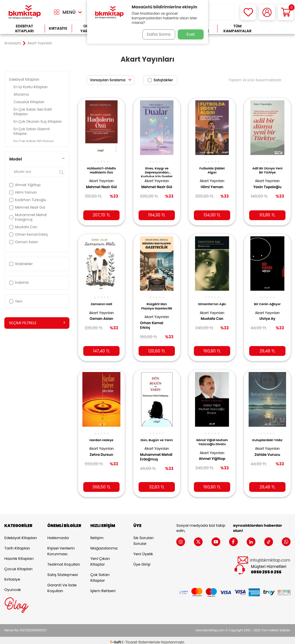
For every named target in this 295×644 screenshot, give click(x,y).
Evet (191, 34)
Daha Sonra (157, 34)
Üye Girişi (142, 561)
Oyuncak (13, 586)
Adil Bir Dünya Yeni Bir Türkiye (267, 167)
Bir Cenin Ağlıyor (267, 300)
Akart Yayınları (101, 178)
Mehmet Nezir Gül (99, 186)
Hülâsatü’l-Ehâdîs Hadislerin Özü (101, 167)
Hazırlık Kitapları (19, 555)
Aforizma (22, 94)
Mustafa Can (212, 314)
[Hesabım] (267, 12)
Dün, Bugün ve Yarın (157, 437)
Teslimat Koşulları (64, 561)
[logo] (25, 12)
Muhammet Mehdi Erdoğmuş (152, 458)
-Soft (116, 638)
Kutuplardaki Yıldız (267, 437)
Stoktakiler (21, 264)
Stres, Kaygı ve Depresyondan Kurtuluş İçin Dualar (157, 168)
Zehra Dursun (101, 449)
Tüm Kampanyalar (237, 29)
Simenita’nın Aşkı (212, 300)
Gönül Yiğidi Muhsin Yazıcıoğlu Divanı (212, 438)
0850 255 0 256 (266, 569)
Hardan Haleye (101, 435)
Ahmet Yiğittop (212, 453)
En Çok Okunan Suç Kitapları (38, 121)
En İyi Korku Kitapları (31, 87)
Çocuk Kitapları (18, 565)
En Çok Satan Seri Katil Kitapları (33, 112)
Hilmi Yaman (212, 184)
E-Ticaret (130, 638)
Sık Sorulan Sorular (143, 537)
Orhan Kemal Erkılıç (154, 321)
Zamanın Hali (102, 300)
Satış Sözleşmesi (63, 571)
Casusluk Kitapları (29, 102)
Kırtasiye (58, 28)
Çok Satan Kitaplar (100, 574)
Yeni (16, 301)
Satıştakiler (160, 80)
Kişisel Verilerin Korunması (61, 547)
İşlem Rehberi (103, 587)
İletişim (97, 534)
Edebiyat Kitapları (24, 29)
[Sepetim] (286, 12)
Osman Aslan (101, 314)
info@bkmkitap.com (270, 557)
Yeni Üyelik (143, 550)
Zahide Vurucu (267, 453)
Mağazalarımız (104, 544)
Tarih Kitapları (17, 544)
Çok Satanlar (274, 29)
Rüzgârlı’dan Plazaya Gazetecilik (157, 303)
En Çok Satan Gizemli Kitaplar (32, 131)
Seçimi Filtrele (37, 323)
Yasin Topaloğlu (267, 184)
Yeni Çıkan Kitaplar (100, 558)
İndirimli (19, 283)
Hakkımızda (58, 534)
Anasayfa (13, 43)
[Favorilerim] (248, 12)
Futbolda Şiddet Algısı (212, 167)
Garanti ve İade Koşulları (62, 584)
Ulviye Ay (267, 314)
